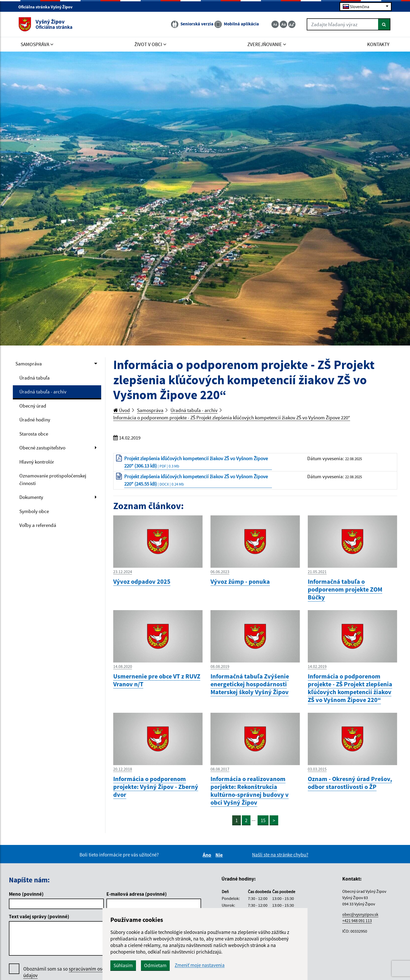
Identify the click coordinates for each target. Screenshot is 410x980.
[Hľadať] (384, 24)
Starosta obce (34, 434)
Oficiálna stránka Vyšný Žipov (48, 7)
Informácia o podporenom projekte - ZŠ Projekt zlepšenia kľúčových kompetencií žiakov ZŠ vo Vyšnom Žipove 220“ (232, 417)
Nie (220, 855)
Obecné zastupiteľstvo (42, 448)
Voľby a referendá (38, 525)
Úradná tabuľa (35, 378)
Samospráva (29, 364)
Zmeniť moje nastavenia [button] (200, 965)
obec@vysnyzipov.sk (360, 914)
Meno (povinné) (26, 894)
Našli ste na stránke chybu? (280, 855)
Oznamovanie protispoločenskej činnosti (53, 479)
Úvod (122, 410)
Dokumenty (31, 497)
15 (263, 820)
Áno (208, 855)
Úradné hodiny (35, 420)
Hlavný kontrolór (37, 462)
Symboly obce (34, 511)
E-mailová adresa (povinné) (137, 894)
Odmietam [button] (155, 965)
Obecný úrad (33, 406)
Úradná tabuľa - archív (43, 392)
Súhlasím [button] (123, 965)
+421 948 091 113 (357, 921)
